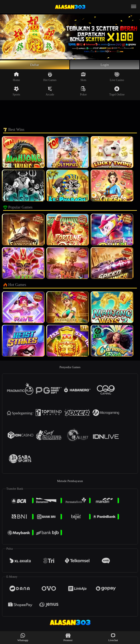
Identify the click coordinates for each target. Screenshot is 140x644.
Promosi (68, 637)
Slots (83, 77)
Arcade (50, 92)
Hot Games (50, 77)
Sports (16, 92)
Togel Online (117, 92)
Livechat (113, 637)
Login (105, 65)
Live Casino (117, 77)
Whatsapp (23, 637)
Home (16, 77)
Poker (83, 92)
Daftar (35, 65)
